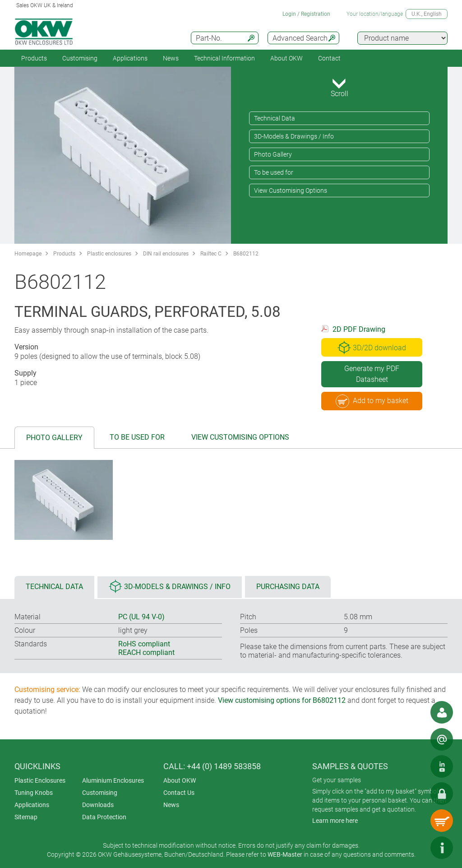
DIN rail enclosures (166, 254)
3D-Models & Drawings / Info (294, 136)
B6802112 (246, 254)
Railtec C (211, 254)
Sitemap (26, 817)
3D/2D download (372, 348)
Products (34, 58)
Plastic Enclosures (40, 780)
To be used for (274, 172)
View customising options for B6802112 (282, 700)
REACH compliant (146, 652)
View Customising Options (291, 190)
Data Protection (104, 817)
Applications (130, 58)
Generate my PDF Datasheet (372, 374)
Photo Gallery (273, 154)
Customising (80, 58)
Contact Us (179, 793)
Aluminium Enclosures (113, 780)
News (171, 58)
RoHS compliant (144, 644)
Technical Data (275, 118)
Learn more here (335, 821)
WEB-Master (285, 854)
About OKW (180, 780)
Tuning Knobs (34, 793)
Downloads (98, 805)
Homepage (28, 254)
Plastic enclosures (109, 254)
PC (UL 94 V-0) (141, 617)
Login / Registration (306, 14)
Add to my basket (372, 401)
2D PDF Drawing (359, 329)
